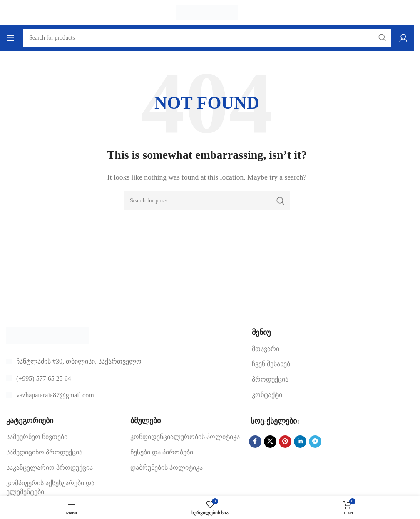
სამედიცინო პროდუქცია (44, 452)
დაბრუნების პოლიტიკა (167, 468)
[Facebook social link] (255, 442)
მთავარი (266, 349)
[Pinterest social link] (285, 442)
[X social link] (270, 442)
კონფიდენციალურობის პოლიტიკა (185, 437)
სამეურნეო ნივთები (37, 437)
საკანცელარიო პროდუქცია (50, 468)
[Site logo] (207, 12)
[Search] (207, 201)
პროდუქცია (270, 379)
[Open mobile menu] (10, 38)
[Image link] (48, 335)
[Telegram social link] (315, 442)
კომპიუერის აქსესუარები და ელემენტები (50, 487)
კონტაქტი (267, 395)
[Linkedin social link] (300, 442)
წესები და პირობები (162, 452)
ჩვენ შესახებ (271, 364)
